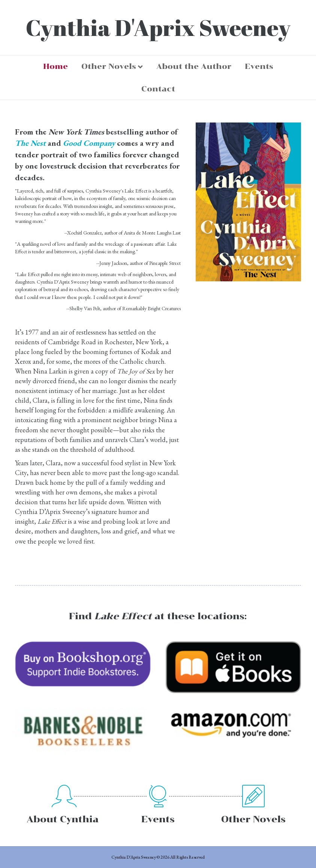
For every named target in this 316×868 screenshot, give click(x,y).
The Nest (30, 143)
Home (55, 66)
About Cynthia (63, 819)
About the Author (194, 66)
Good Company (89, 143)
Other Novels (109, 66)
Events (259, 66)
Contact (158, 89)
